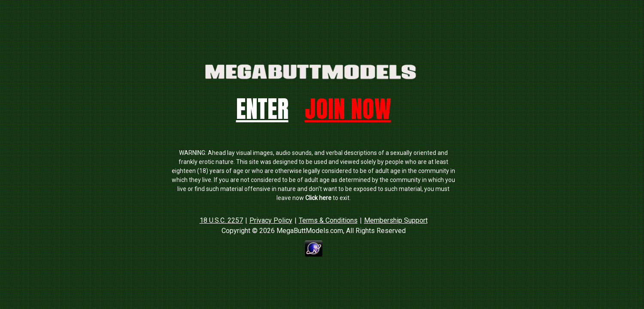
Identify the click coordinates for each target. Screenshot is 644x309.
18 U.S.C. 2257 (221, 220)
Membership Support (396, 220)
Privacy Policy (271, 220)
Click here (318, 198)
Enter (262, 109)
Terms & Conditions (328, 220)
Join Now (348, 109)
